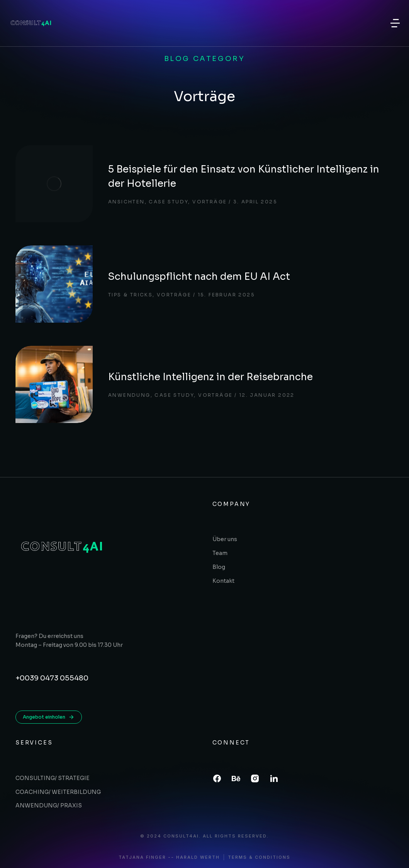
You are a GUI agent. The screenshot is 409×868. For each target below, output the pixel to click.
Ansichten (126, 202)
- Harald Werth (195, 857)
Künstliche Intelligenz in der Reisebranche (210, 377)
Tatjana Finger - (145, 857)
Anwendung (129, 395)
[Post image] (54, 184)
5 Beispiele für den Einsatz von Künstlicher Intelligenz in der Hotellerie (244, 177)
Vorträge (210, 202)
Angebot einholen (49, 717)
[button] (395, 23)
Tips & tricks (130, 295)
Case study (168, 202)
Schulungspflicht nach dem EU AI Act (199, 277)
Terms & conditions (259, 857)
